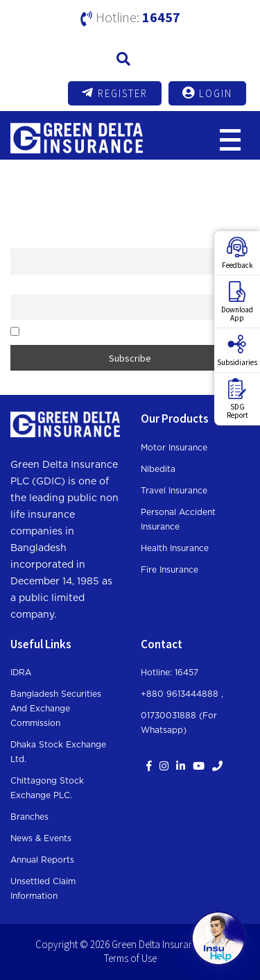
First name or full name (53, 241)
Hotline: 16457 (170, 673)
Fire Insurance (170, 570)
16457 (161, 17)
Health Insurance (175, 548)
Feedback (237, 253)
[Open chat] (218, 938)
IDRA (21, 673)
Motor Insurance (174, 448)
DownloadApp (237, 302)
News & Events (41, 838)
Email (21, 287)
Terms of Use (130, 958)
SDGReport (237, 399)
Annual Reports (42, 860)
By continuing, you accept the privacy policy (101, 332)
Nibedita (158, 469)
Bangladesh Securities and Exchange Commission (56, 709)
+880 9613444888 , (182, 694)
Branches (29, 817)
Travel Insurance (174, 491)
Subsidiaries (237, 350)
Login (207, 93)
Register (115, 93)
